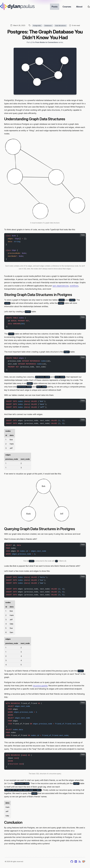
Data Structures (61, 26)
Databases (48, 26)
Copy (83, 235)
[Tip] (84, 862)
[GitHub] (72, 862)
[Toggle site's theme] (89, 7)
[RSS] (80, 862)
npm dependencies (61, 286)
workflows (74, 286)
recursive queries (40, 686)
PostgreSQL (37, 26)
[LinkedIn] (76, 862)
